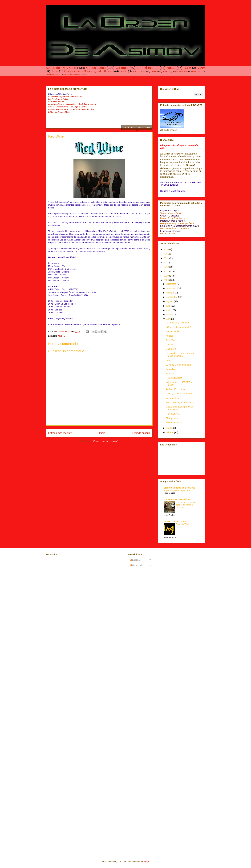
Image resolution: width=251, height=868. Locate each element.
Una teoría (171, 349)
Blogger (146, 862)
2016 (167, 249)
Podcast (166, 71)
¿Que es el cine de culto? (179, 327)
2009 (167, 280)
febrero (170, 432)
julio (169, 306)
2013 (167, 263)
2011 (167, 271)
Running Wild (182, 524)
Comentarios (137, 565)
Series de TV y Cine (61, 68)
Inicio (102, 433)
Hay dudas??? (173, 414)
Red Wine (171, 340)
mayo (169, 314)
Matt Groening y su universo (180, 402)
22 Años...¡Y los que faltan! (179, 365)
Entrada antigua (141, 433)
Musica (201, 68)
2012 (167, 267)
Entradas (135, 560)
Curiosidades (96, 68)
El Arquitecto (172, 418)
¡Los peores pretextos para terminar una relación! (186, 505)
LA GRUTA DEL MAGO (176, 522)
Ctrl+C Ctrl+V (139, 71)
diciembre (172, 284)
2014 (167, 258)
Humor (55, 71)
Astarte (169, 336)
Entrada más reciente (60, 433)
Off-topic (122, 68)
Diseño (123, 71)
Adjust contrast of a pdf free (177, 490)
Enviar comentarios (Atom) (106, 441)
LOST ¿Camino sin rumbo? (179, 394)
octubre (170, 293)
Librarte (154, 71)
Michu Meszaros (174, 423)
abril (169, 319)
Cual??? (170, 345)
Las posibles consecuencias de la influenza (180, 355)
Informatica (197, 71)
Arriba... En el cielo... (176, 389)
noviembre (172, 288)
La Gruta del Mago (53, 74)
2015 (167, 254)
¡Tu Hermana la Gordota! (177, 499)
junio (169, 310)
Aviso (169, 360)
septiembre (172, 297)
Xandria (170, 373)
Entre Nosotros (181, 71)
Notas (171, 68)
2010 (167, 276)
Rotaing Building (174, 378)
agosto (170, 301)
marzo (170, 428)
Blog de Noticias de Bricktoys (179, 488)
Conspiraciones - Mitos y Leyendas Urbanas (89, 71)
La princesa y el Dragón (178, 323)
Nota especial (173, 331)
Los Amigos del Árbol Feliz (74, 74)
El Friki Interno (147, 68)
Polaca (187, 68)
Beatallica (171, 369)
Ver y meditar (172, 398)
